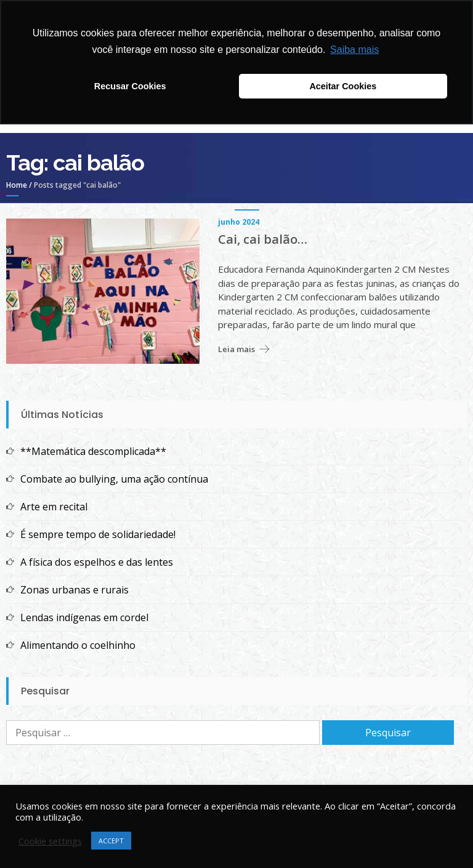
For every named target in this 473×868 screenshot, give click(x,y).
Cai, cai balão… (263, 239)
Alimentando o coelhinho (78, 645)
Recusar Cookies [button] (130, 86)
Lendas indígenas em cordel (84, 617)
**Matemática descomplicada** (93, 451)
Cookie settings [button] (50, 841)
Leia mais (236, 349)
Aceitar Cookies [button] (343, 86)
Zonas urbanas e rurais (75, 590)
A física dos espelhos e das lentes (97, 562)
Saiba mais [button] (354, 50)
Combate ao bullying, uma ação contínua (114, 479)
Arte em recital (54, 507)
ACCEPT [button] (111, 841)
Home (17, 185)
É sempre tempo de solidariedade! (98, 534)
